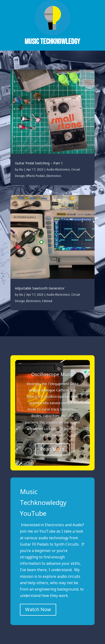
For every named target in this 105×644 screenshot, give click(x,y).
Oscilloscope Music (52, 375)
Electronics (54, 176)
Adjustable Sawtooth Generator (40, 289)
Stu (21, 170)
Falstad (47, 301)
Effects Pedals (36, 176)
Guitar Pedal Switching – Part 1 (39, 163)
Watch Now (38, 610)
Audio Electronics (58, 170)
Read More (52, 449)
